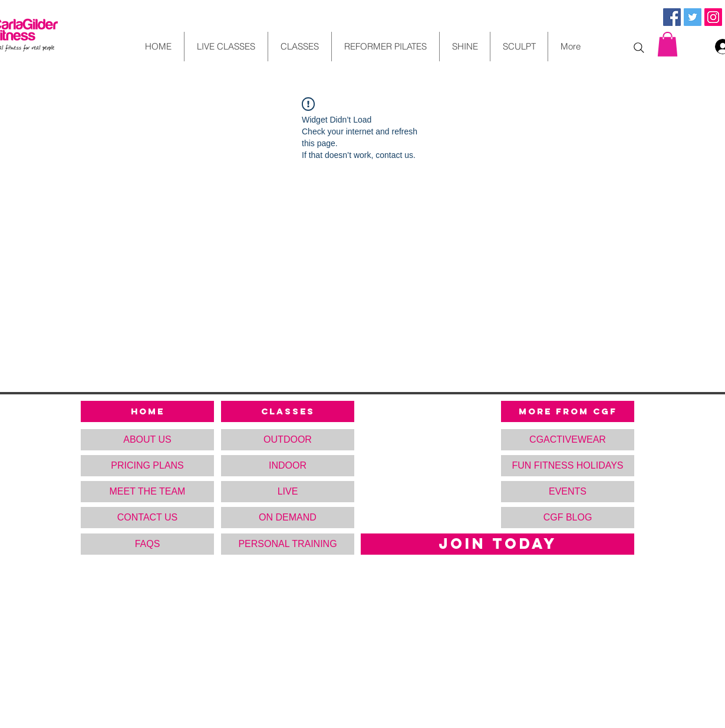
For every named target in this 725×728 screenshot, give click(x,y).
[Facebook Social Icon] (672, 17)
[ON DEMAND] (288, 518)
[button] (668, 44)
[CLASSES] (288, 411)
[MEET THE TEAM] (147, 492)
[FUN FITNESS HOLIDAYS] (568, 466)
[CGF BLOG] (568, 518)
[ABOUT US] (147, 440)
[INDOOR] (288, 466)
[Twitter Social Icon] (693, 17)
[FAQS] (147, 544)
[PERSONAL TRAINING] (288, 544)
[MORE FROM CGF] (568, 411)
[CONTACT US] (147, 518)
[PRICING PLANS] (147, 466)
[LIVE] (288, 492)
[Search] (639, 48)
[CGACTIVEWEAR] (568, 440)
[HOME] (147, 411)
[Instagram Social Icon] (713, 17)
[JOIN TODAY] (497, 544)
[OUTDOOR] (288, 440)
